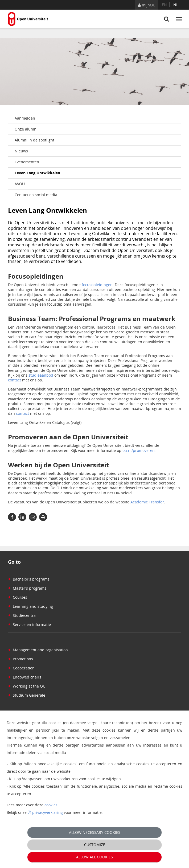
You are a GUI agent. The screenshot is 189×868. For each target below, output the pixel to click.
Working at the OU (27, 686)
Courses (18, 597)
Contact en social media (36, 195)
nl (176, 5)
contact (15, 380)
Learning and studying (30, 606)
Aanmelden (25, 118)
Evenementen (27, 162)
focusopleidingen (97, 285)
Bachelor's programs (29, 579)
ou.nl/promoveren (139, 450)
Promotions (20, 659)
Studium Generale (27, 695)
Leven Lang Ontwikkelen (37, 173)
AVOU (20, 184)
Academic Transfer (147, 502)
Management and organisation (38, 650)
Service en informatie (29, 624)
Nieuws (21, 151)
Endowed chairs (25, 677)
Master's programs (27, 588)
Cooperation (21, 668)
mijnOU (147, 5)
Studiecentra (22, 615)
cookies (51, 805)
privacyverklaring (48, 812)
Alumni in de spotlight (34, 140)
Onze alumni (26, 129)
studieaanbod (41, 375)
